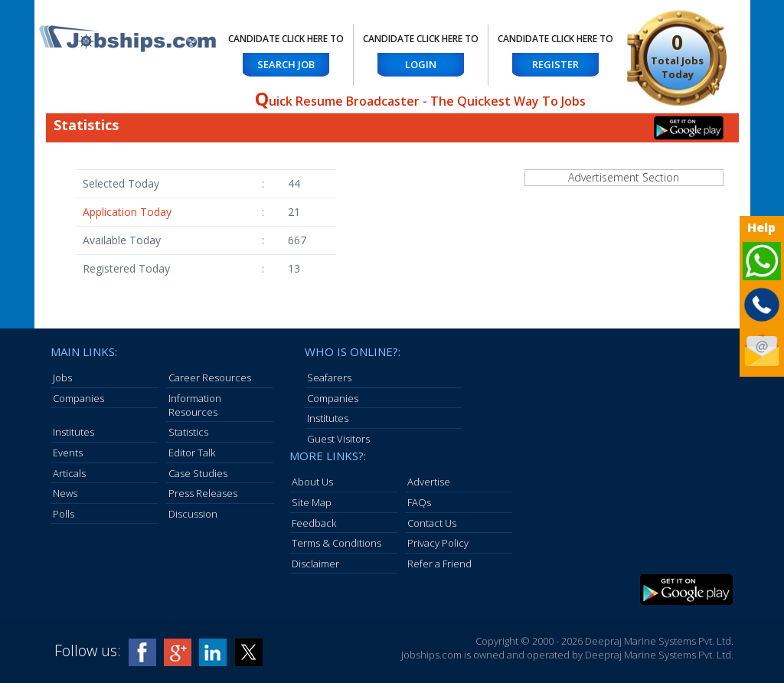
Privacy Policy (438, 543)
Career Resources (210, 377)
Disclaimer (315, 564)
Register (555, 64)
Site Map (312, 502)
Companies (78, 398)
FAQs (419, 502)
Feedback (314, 523)
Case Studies (198, 473)
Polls (64, 514)
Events (68, 453)
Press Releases (203, 493)
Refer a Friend (439, 564)
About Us (312, 482)
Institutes (73, 432)
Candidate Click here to (286, 39)
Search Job (286, 64)
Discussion (193, 514)
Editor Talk (192, 453)
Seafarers (329, 377)
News (65, 493)
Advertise (429, 482)
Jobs (62, 377)
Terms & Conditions (336, 543)
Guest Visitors (338, 439)
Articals (69, 473)
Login (421, 64)
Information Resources (195, 405)
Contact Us (432, 523)
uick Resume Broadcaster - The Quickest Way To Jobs (420, 101)
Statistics (188, 432)
